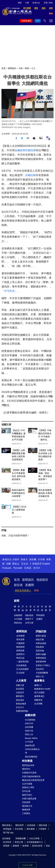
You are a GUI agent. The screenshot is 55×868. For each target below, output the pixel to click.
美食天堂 (29, 731)
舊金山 (16, 564)
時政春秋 (40, 647)
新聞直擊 (20, 651)
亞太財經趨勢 (22, 669)
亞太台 (25, 564)
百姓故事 (26, 802)
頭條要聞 (18, 615)
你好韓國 (29, 727)
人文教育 (21, 681)
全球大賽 (29, 623)
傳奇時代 (26, 769)
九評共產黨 (27, 784)
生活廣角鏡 (30, 720)
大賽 (27, 3)
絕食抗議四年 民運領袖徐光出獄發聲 (18, 493)
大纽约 (16, 559)
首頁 (4, 68)
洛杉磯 (33, 559)
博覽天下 (29, 619)
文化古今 (20, 707)
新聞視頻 (22, 631)
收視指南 (31, 825)
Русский (18, 568)
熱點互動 (40, 639)
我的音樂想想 (31, 757)
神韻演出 (18, 623)
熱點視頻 (29, 615)
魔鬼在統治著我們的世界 (33, 780)
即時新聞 (40, 615)
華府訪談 (20, 658)
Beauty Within (31, 738)
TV (38, 21)
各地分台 (36, 3)
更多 (48, 846)
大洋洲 (41, 559)
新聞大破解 (41, 654)
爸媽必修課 (21, 704)
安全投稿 (19, 829)
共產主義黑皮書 (29, 799)
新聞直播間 (27, 21)
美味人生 (29, 734)
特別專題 (27, 761)
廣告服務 (31, 829)
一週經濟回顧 (22, 662)
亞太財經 (20, 673)
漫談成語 (20, 700)
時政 (27, 68)
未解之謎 (20, 685)
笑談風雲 (20, 689)
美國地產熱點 (22, 711)
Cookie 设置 (27, 865)
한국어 (37, 568)
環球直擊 (20, 639)
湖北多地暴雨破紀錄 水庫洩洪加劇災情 (45, 493)
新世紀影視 (37, 846)
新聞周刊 (20, 654)
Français (7, 568)
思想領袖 (40, 651)
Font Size (41, 138)
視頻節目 (42, 580)
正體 (45, 3)
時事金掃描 (41, 643)
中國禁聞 (20, 643)
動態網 (16, 846)
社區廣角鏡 (21, 665)
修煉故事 (26, 810)
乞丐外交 (9, 291)
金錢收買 (20, 150)
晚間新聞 (20, 647)
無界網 (26, 846)
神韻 (20, 3)
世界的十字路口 (43, 665)
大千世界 (29, 742)
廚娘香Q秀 (30, 746)
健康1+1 (38, 685)
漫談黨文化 (27, 806)
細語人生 (40, 676)
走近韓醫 (38, 704)
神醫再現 (38, 700)
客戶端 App (8, 833)
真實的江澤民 (28, 787)
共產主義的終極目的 (31, 776)
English (46, 564)
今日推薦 (18, 619)
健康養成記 (39, 696)
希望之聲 (19, 842)
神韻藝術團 (21, 838)
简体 (51, 3)
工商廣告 (26, 813)
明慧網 (6, 846)
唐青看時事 (41, 662)
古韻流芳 (20, 692)
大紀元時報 (34, 838)
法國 (8, 564)
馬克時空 (40, 669)
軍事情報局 (41, 658)
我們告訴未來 (28, 765)
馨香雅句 (20, 696)
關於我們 (20, 825)
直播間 (29, 585)
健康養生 (39, 681)
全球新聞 (20, 636)
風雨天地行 (27, 795)
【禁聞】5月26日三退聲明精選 (19, 510)
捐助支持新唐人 (23, 590)
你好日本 (29, 723)
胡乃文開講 (39, 692)
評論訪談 (41, 631)
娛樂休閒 (30, 715)
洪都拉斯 (31, 150)
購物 (37, 590)
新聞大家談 (41, 636)
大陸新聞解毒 (42, 673)
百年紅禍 (26, 791)
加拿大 (24, 559)
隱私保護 (43, 825)
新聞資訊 (12, 68)
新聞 (17, 601)
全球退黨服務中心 (35, 842)
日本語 (28, 568)
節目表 (18, 585)
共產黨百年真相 (29, 773)
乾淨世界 (7, 842)
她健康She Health (42, 689)
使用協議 (7, 829)
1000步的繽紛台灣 (32, 751)
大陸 (21, 68)
